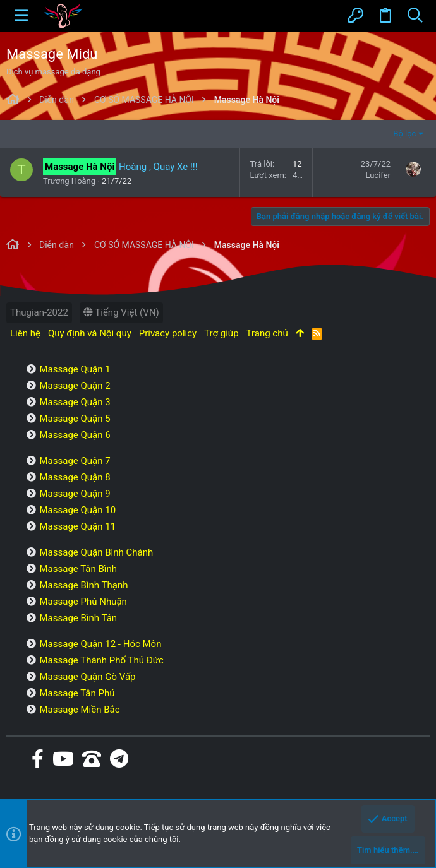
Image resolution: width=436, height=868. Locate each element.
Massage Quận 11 (77, 526)
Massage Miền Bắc (79, 710)
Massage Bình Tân (78, 618)
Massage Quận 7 (75, 461)
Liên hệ (25, 333)
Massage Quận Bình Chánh (96, 552)
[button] (21, 16)
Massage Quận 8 (75, 477)
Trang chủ (267, 333)
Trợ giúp (221, 333)
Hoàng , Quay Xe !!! (158, 167)
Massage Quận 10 (77, 510)
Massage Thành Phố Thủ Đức (101, 660)
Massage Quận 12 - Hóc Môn (100, 644)
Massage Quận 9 (75, 494)
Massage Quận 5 (75, 419)
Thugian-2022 (39, 312)
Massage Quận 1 (75, 369)
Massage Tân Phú (77, 693)
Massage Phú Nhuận (83, 602)
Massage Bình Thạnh (83, 585)
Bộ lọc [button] (404, 134)
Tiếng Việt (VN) (121, 312)
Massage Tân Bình (78, 569)
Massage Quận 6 (75, 435)
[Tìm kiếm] (415, 16)
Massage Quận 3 (75, 402)
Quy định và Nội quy (90, 333)
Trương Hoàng (69, 181)
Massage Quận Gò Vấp (87, 677)
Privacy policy (168, 333)
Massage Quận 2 (75, 386)
